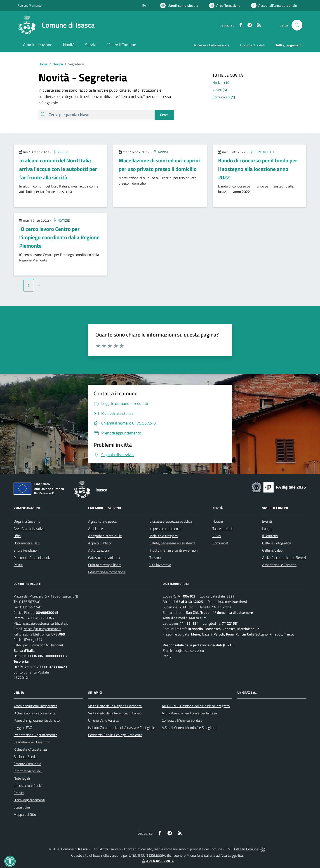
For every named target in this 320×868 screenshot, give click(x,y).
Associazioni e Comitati (279, 565)
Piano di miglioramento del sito (37, 720)
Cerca (164, 115)
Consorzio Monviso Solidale (182, 720)
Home (43, 64)
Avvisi (60, 152)
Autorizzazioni (99, 550)
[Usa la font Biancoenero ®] (179, 5)
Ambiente (95, 529)
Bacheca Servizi (25, 757)
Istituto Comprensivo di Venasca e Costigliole (122, 728)
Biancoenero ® (178, 855)
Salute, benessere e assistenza (172, 543)
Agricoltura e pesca (102, 521)
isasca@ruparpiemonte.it (42, 629)
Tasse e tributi (223, 529)
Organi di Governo (27, 521)
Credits (19, 793)
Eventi (267, 521)
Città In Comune (246, 849)
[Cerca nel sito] (297, 25)
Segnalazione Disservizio (32, 742)
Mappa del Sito (25, 814)
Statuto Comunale (27, 764)
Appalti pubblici (99, 543)
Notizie (61, 220)
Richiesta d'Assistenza (30, 749)
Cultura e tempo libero (105, 565)
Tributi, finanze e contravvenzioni (174, 550)
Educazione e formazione (107, 572)
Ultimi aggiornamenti (29, 800)
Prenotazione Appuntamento (35, 735)
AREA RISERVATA (157, 861)
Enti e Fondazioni (26, 550)
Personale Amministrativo (33, 557)
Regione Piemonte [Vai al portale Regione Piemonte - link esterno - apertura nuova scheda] (30, 5)
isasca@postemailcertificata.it (46, 623)
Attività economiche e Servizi (284, 557)
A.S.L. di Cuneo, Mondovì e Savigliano (189, 728)
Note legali (22, 778)
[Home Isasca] (56, 25)
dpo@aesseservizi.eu (188, 650)
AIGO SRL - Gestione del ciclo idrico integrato (196, 706)
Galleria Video (272, 550)
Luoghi (267, 529)
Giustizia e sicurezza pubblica (171, 521)
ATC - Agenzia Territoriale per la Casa (189, 713)
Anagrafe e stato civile (105, 536)
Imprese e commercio (165, 529)
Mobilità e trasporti (164, 536)
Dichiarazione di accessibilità (35, 713)
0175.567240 (30, 602)
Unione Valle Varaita (103, 720)
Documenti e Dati (27, 543)
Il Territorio (270, 536)
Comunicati (262, 152)
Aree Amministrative (29, 529)
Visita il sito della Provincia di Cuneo (115, 713)
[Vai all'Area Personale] (274, 5)
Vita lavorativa (160, 565)
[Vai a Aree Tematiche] (225, 5)
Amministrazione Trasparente (35, 706)
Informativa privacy (28, 771)
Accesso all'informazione (212, 45)
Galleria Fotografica (277, 543)
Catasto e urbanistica (104, 557)
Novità (55, 64)
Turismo (155, 557)
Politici (18, 565)
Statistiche (22, 807)
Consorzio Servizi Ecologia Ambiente (115, 735)
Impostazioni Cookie (28, 785)
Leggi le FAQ (23, 728)
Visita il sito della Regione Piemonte (115, 706)
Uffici (17, 536)
